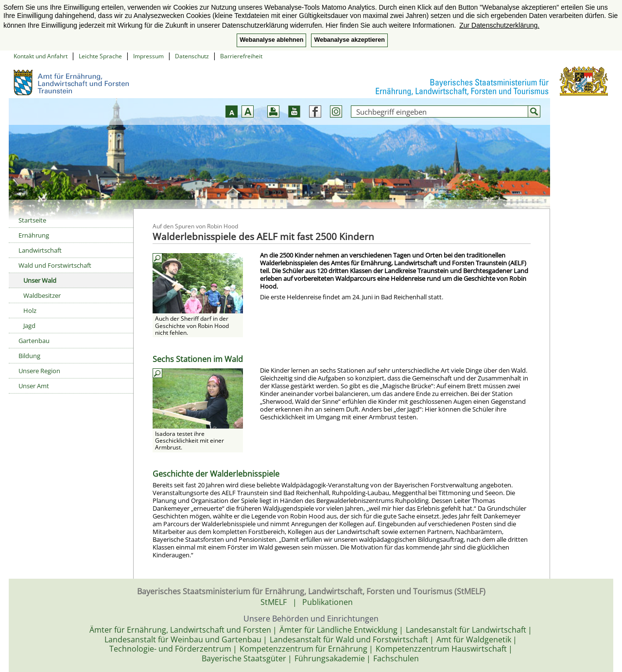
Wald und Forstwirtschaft (55, 265)
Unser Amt (34, 386)
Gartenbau (34, 341)
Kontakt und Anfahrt (41, 56)
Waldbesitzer (42, 295)
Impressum (148, 56)
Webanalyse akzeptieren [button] (349, 40)
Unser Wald (40, 280)
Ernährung (34, 235)
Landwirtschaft (40, 250)
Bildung (29, 356)
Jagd (29, 326)
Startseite (32, 220)
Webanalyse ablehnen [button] (271, 40)
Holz (30, 310)
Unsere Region (39, 371)
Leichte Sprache (100, 56)
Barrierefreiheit (241, 56)
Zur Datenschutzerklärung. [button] (499, 25)
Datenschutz (192, 56)
